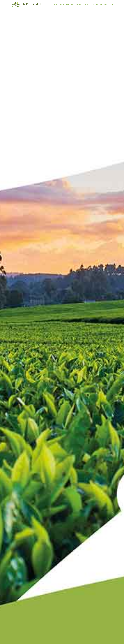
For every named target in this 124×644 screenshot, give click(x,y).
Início (56, 4)
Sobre (62, 4)
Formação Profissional (74, 4)
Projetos (95, 4)
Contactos (104, 4)
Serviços (87, 4)
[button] (112, 4)
